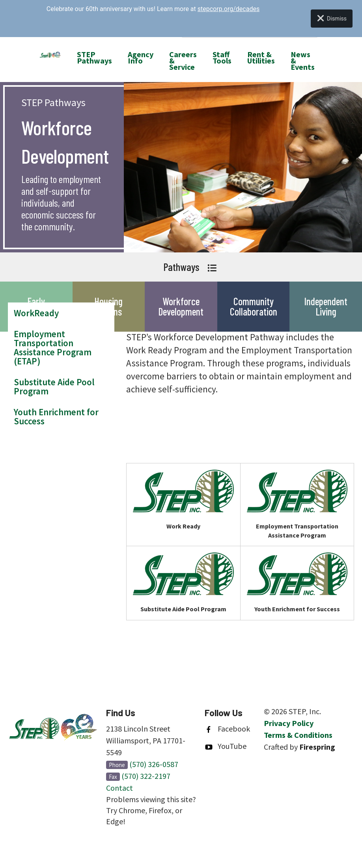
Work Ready (183, 526)
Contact (119, 788)
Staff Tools (222, 57)
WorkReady (36, 313)
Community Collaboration (254, 306)
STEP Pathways (94, 57)
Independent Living (326, 306)
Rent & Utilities (261, 57)
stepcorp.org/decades (229, 9)
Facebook (234, 729)
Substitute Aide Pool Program (54, 386)
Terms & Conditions (298, 735)
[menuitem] (94, 61)
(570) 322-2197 (146, 776)
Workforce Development (181, 306)
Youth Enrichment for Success (56, 416)
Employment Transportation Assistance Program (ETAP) (53, 347)
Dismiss (332, 19)
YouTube (232, 746)
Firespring (317, 747)
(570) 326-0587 (154, 764)
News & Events (303, 61)
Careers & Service (183, 61)
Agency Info (141, 57)
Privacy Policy (289, 723)
